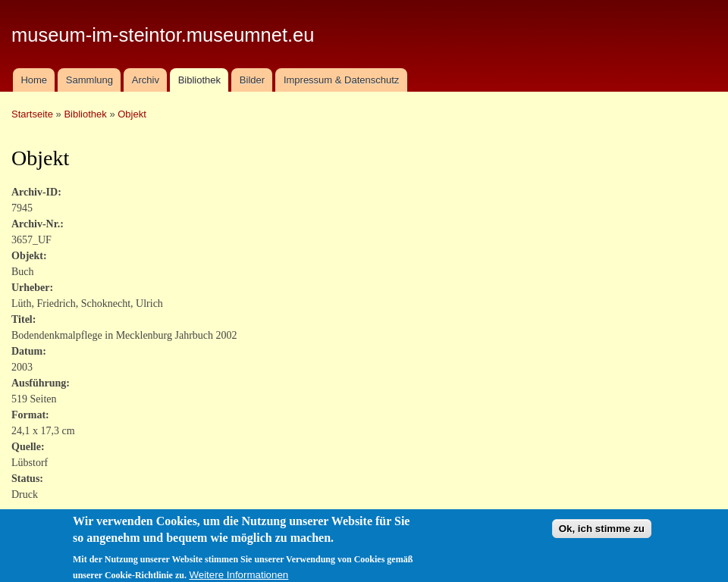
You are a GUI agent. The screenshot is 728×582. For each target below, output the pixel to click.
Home (34, 80)
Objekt (132, 114)
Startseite (32, 114)
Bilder (252, 80)
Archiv (146, 80)
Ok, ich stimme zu (602, 535)
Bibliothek (199, 80)
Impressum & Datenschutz (341, 80)
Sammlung (89, 80)
